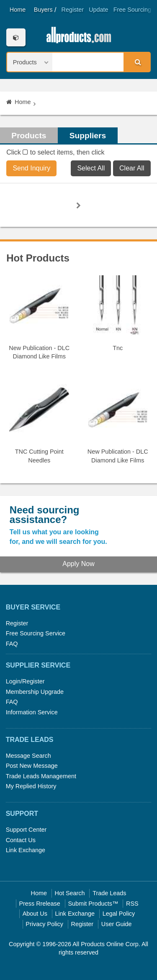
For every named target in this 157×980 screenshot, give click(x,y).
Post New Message (32, 766)
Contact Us (21, 840)
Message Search (28, 756)
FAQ (12, 644)
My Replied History (31, 786)
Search (136, 62)
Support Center (26, 830)
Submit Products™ (93, 904)
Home (18, 10)
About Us (35, 914)
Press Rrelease (39, 904)
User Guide (117, 924)
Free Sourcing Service (36, 633)
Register (73, 10)
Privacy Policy (44, 924)
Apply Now (78, 564)
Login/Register (25, 681)
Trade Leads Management (41, 776)
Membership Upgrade (35, 692)
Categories (16, 37)
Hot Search (70, 893)
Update (98, 10)
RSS (132, 904)
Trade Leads (109, 893)
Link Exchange (26, 850)
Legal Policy (119, 914)
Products (29, 136)
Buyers (43, 10)
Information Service (32, 712)
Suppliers (88, 136)
